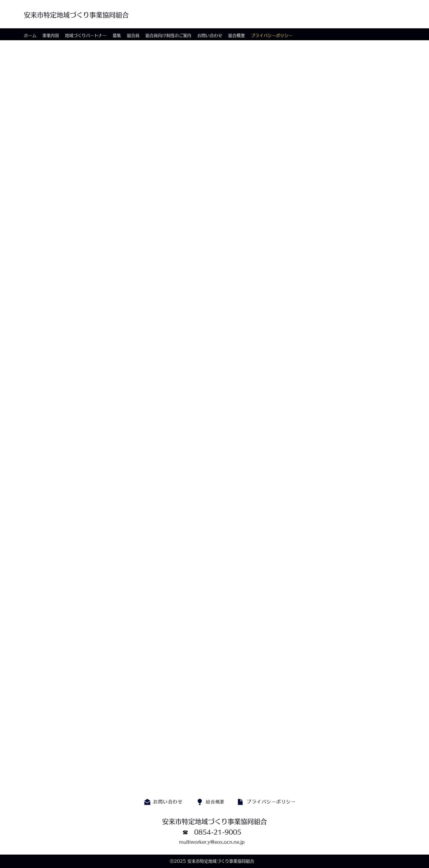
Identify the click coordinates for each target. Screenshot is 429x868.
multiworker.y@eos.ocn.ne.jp (212, 842)
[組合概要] (215, 802)
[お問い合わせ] (168, 802)
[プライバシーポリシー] (272, 802)
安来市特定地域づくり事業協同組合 (76, 15)
